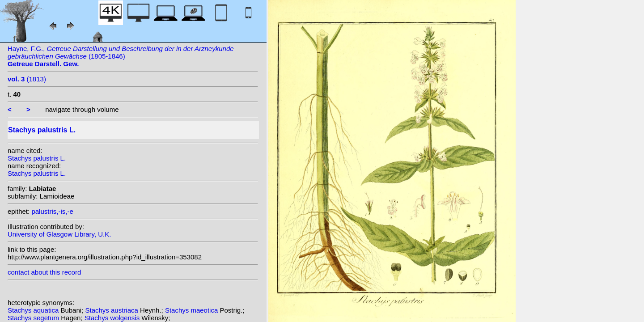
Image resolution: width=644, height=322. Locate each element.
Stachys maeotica (193, 310)
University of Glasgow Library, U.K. (59, 234)
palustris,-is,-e (52, 211)
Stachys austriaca (112, 310)
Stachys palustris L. (37, 158)
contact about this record (44, 272)
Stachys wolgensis (113, 318)
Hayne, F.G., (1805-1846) (121, 56)
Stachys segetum (34, 318)
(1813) (27, 79)
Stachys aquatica (34, 310)
